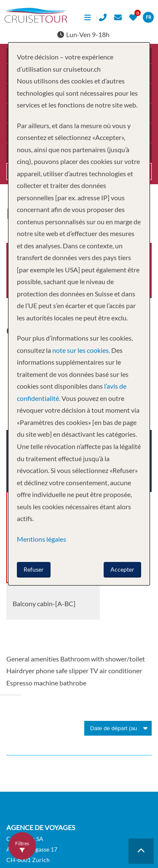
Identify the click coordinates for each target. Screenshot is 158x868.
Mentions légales (42, 539)
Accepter (122, 569)
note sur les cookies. (81, 350)
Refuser (34, 569)
